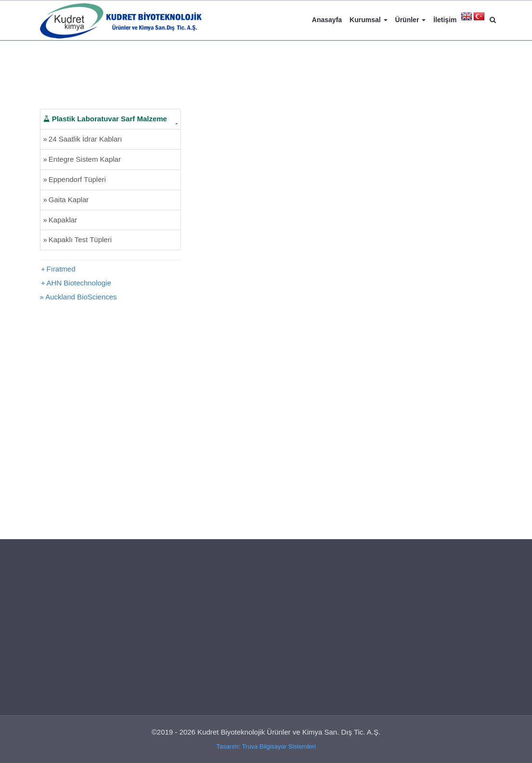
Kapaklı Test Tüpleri (78, 239)
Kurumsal (368, 20)
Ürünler (411, 20)
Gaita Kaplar (66, 200)
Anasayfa (327, 20)
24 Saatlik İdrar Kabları (83, 139)
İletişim (445, 20)
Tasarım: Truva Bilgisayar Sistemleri (266, 746)
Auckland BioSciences (81, 297)
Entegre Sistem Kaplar (82, 159)
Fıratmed (61, 269)
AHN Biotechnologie (79, 283)
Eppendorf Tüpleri (75, 179)
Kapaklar (60, 220)
